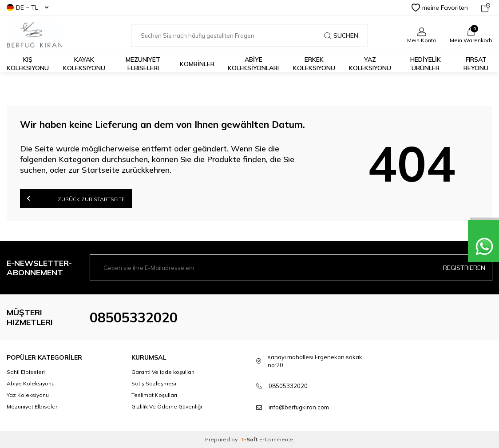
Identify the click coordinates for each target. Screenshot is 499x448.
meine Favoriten (440, 8)
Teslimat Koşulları (154, 395)
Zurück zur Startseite (76, 198)
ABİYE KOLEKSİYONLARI (253, 64)
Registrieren (464, 268)
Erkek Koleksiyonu (314, 64)
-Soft (250, 439)
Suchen (341, 36)
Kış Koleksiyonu (28, 64)
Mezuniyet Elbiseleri (143, 64)
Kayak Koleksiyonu (84, 64)
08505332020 (134, 317)
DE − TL (28, 8)
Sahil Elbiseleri (26, 372)
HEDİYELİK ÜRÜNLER (426, 64)
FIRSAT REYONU (476, 64)
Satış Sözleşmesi (154, 383)
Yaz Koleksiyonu (370, 64)
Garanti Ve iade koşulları (163, 372)
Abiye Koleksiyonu (31, 383)
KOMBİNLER (197, 64)
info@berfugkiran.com (299, 407)
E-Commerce (276, 439)
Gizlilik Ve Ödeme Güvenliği (167, 406)
